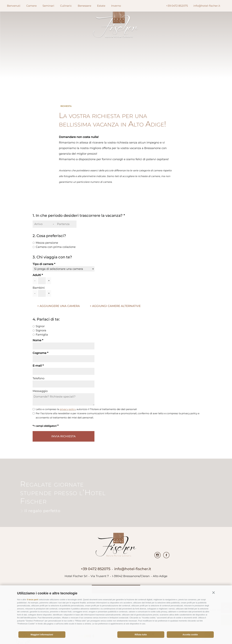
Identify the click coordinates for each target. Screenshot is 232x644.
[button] (214, 593)
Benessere (84, 6)
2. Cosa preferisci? (49, 236)
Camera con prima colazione (56, 247)
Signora (41, 330)
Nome (37, 340)
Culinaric (66, 6)
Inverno (116, 6)
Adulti (37, 275)
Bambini (39, 288)
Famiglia (42, 335)
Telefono (38, 378)
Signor (40, 326)
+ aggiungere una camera (59, 306)
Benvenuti (14, 6)
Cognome (39, 353)
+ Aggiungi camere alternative (115, 306)
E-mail (37, 366)
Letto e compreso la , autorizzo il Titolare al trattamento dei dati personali (86, 409)
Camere (31, 6)
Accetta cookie (190, 635)
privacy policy (68, 409)
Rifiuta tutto (141, 635)
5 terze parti (33, 600)
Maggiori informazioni (42, 635)
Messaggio (40, 391)
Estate (101, 6)
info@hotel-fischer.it (133, 569)
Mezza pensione (47, 243)
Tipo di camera (43, 264)
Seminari (48, 6)
